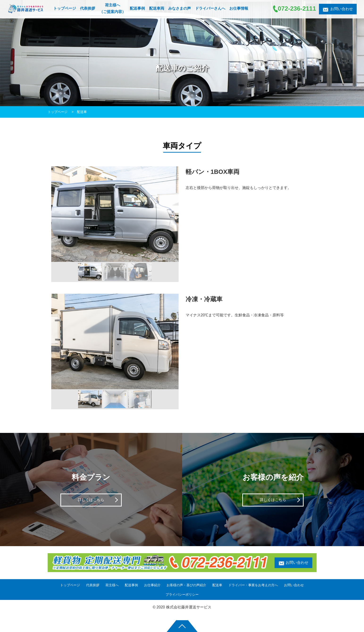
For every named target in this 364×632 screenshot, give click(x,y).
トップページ (58, 112)
